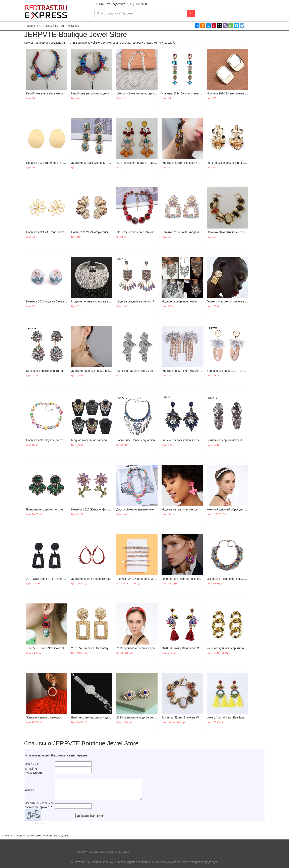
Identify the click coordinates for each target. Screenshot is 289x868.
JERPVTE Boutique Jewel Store (103, 852)
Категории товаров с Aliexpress (53, 26)
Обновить (40, 823)
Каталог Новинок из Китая (108, 862)
